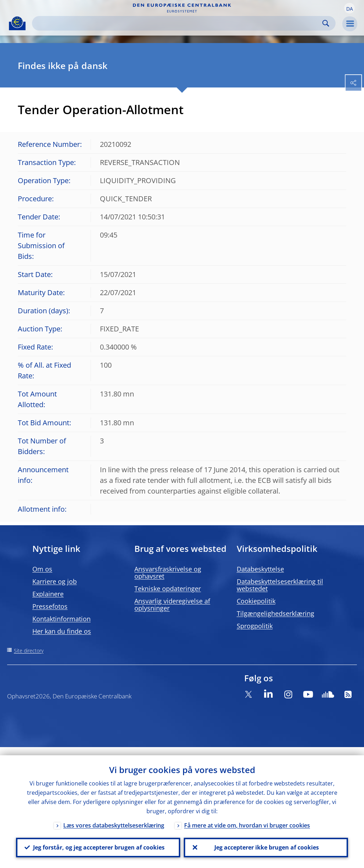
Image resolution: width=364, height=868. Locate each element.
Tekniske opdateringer (168, 589)
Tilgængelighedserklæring (275, 613)
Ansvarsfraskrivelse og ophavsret (168, 573)
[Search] (178, 23)
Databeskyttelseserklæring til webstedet (280, 585)
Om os (42, 569)
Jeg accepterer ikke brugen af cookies (266, 843)
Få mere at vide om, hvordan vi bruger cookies (247, 817)
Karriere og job (55, 581)
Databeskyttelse (260, 569)
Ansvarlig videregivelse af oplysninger (172, 605)
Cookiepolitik (256, 601)
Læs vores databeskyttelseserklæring (114, 817)
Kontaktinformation (61, 619)
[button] (349, 8)
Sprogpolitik (255, 626)
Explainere (48, 594)
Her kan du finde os (62, 631)
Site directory (29, 651)
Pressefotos (50, 606)
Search (326, 23)
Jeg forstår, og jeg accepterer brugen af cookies (98, 843)
